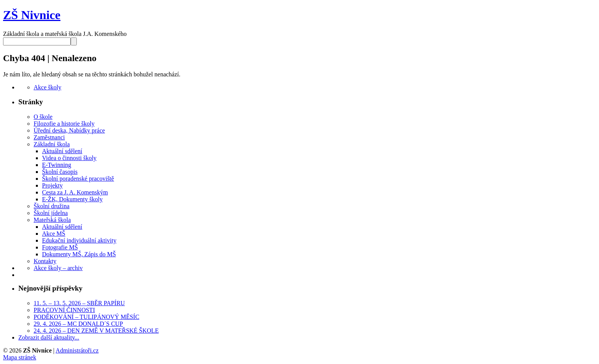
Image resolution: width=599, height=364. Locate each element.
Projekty (52, 185)
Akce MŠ (54, 234)
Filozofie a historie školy (64, 124)
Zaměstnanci (49, 137)
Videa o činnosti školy (69, 158)
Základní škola (52, 144)
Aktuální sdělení (62, 151)
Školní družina (52, 206)
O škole (43, 117)
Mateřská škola (52, 220)
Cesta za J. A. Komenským (75, 192)
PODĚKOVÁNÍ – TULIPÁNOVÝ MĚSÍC (87, 317)
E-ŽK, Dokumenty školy (72, 199)
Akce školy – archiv (58, 268)
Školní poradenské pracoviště (78, 179)
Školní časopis (60, 172)
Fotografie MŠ (60, 247)
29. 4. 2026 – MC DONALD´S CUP (78, 324)
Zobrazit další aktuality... (49, 337)
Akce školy (47, 87)
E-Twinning (57, 165)
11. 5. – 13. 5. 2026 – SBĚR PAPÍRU (79, 303)
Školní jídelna (51, 213)
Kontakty (45, 261)
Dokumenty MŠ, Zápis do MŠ (79, 254)
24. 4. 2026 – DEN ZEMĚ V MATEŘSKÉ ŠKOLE (96, 331)
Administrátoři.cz (77, 350)
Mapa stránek (20, 357)
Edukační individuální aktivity (79, 240)
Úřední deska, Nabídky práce (69, 130)
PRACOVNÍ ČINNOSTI (64, 310)
